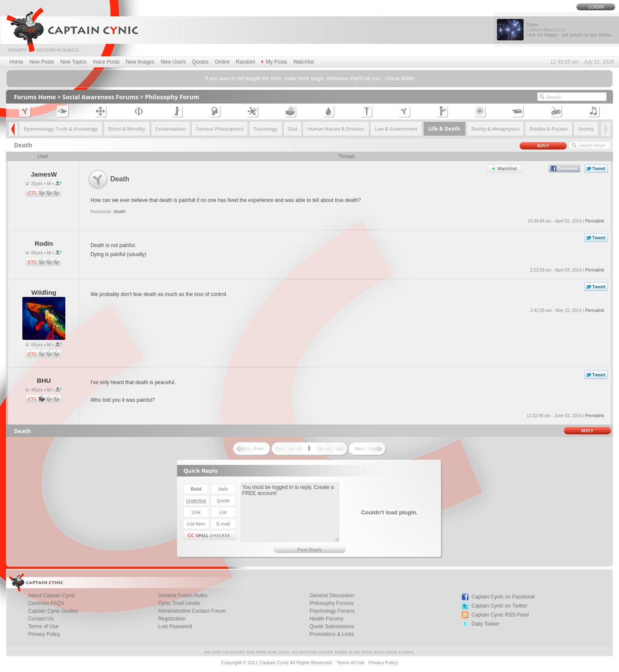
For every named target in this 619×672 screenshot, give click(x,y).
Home (16, 62)
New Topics (73, 62)
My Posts (274, 62)
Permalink (594, 221)
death (120, 211)
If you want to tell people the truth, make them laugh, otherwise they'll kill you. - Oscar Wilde (309, 79)
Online (222, 62)
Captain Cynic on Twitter (499, 606)
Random (246, 62)
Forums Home (35, 97)
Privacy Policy (44, 634)
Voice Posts (106, 62)
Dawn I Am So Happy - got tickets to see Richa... (570, 30)
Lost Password (175, 626)
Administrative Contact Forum (192, 611)
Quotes (201, 62)
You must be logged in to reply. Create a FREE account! (290, 512)
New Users (173, 62)
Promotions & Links (332, 634)
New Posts (41, 62)
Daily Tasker (486, 624)
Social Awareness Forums (100, 97)
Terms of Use (351, 663)
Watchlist (303, 62)
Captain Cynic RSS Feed (500, 615)
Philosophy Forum (172, 97)
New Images (140, 62)
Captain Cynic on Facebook (503, 597)
